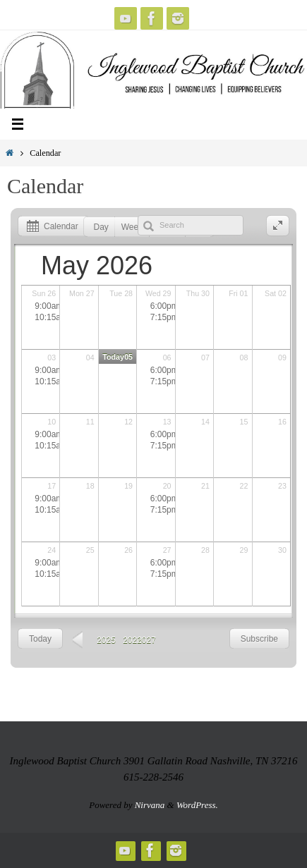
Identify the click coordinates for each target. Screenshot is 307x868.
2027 (146, 640)
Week (132, 227)
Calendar (50, 227)
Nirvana (150, 805)
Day (101, 227)
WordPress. (197, 805)
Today (40, 639)
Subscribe (259, 639)
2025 (106, 640)
